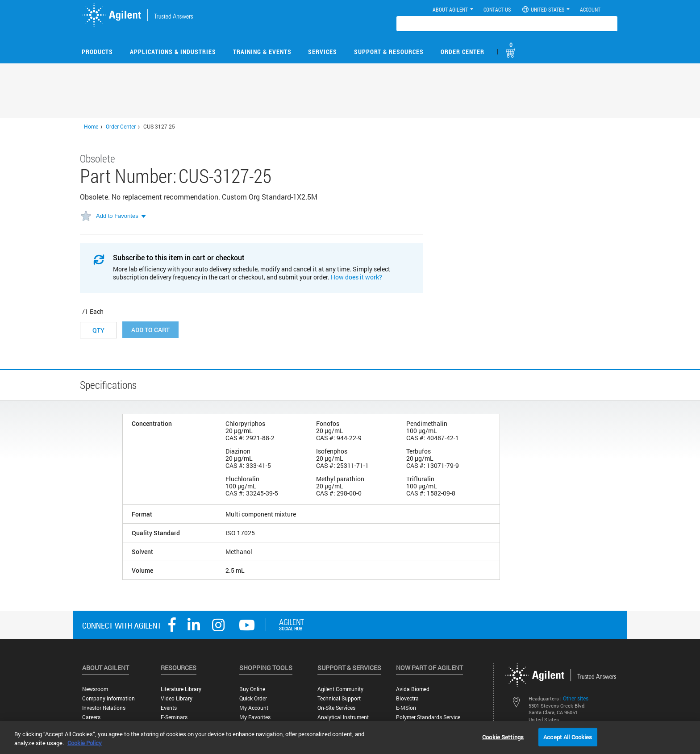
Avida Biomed (413, 689)
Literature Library (181, 689)
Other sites (576, 698)
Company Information (108, 698)
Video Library (177, 698)
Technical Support (339, 698)
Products (97, 52)
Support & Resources (389, 52)
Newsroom (95, 689)
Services (323, 52)
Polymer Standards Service (428, 717)
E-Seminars (174, 717)
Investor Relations (104, 708)
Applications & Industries (173, 52)
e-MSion (406, 708)
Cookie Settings (503, 737)
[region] (350, 737)
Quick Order (253, 698)
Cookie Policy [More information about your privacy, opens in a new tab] (85, 743)
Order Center (462, 52)
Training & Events (262, 52)
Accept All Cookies (568, 737)
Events (169, 708)
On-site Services (336, 708)
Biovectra (407, 698)
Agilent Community (340, 689)
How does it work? (356, 277)
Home (91, 126)
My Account (254, 708)
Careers (91, 717)
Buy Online (252, 689)
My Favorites (255, 717)
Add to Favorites (117, 216)
